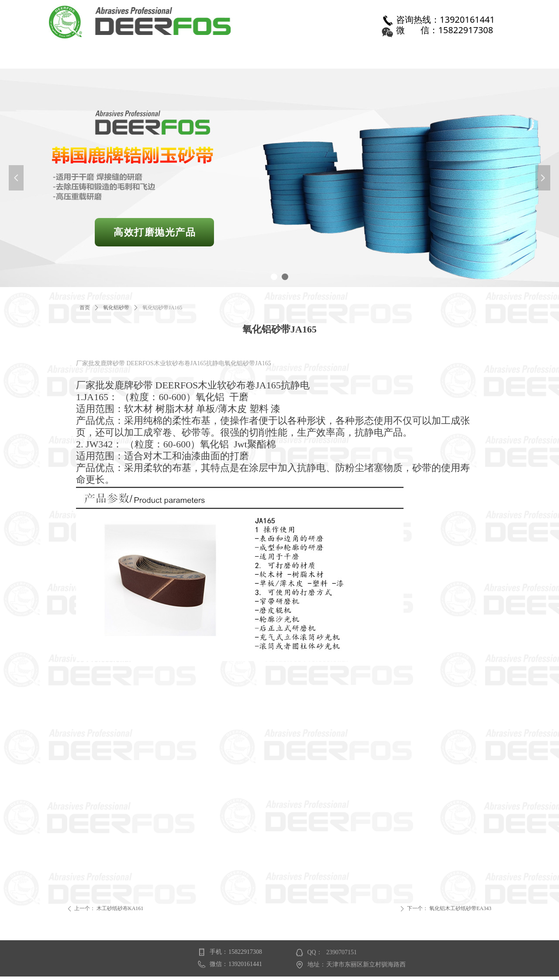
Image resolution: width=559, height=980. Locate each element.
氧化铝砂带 (116, 308)
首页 (85, 308)
